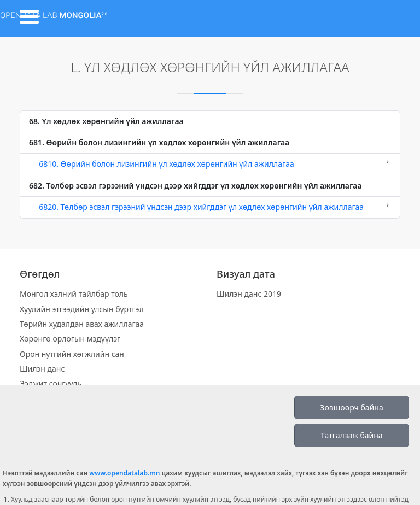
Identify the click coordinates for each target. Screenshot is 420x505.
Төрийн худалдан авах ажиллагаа (82, 324)
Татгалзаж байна (351, 435)
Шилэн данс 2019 (249, 294)
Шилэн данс (42, 369)
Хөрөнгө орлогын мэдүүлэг (70, 339)
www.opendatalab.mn (124, 473)
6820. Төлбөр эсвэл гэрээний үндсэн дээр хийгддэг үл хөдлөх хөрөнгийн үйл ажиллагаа (210, 207)
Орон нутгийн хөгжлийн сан (72, 354)
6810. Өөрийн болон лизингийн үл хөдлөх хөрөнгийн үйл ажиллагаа (210, 163)
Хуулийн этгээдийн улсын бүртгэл (82, 309)
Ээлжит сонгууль (51, 383)
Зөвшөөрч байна (351, 407)
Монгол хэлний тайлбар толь (74, 294)
